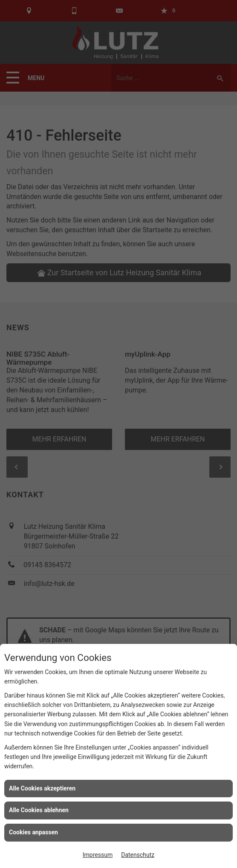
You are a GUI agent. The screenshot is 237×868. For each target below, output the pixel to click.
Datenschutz (138, 855)
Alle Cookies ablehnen (39, 810)
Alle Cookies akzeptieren (42, 788)
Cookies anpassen (33, 832)
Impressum (98, 855)
